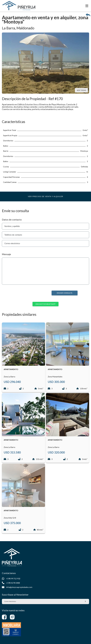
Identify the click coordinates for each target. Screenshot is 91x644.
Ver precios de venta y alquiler (45, 196)
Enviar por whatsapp (46, 304)
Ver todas (81, 90)
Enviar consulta (65, 293)
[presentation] (32, 295)
